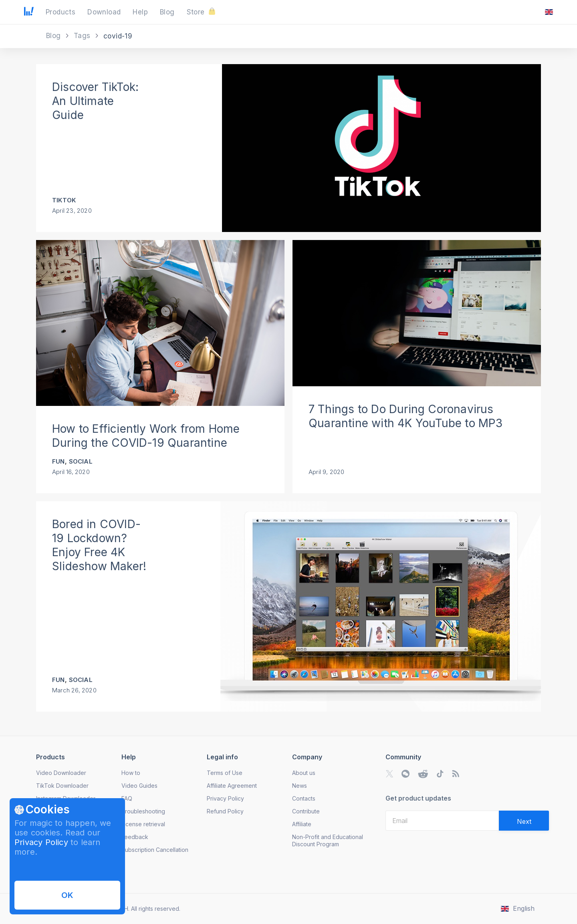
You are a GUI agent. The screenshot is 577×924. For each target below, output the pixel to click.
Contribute (306, 811)
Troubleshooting (143, 811)
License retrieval (143, 824)
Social (81, 461)
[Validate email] (524, 821)
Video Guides (139, 786)
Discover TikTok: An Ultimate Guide (95, 101)
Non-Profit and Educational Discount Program (328, 840)
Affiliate (302, 824)
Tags (83, 36)
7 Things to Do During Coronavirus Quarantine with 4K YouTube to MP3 (406, 416)
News (300, 786)
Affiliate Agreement (232, 786)
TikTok (64, 200)
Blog (54, 36)
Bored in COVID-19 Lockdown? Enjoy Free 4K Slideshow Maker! (99, 545)
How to (131, 773)
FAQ (127, 798)
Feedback (135, 837)
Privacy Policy (41, 842)
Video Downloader (61, 773)
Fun (59, 461)
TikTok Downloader (62, 786)
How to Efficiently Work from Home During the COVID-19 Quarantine (146, 436)
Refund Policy (225, 811)
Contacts (304, 798)
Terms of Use (225, 773)
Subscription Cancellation (155, 850)
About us (304, 773)
